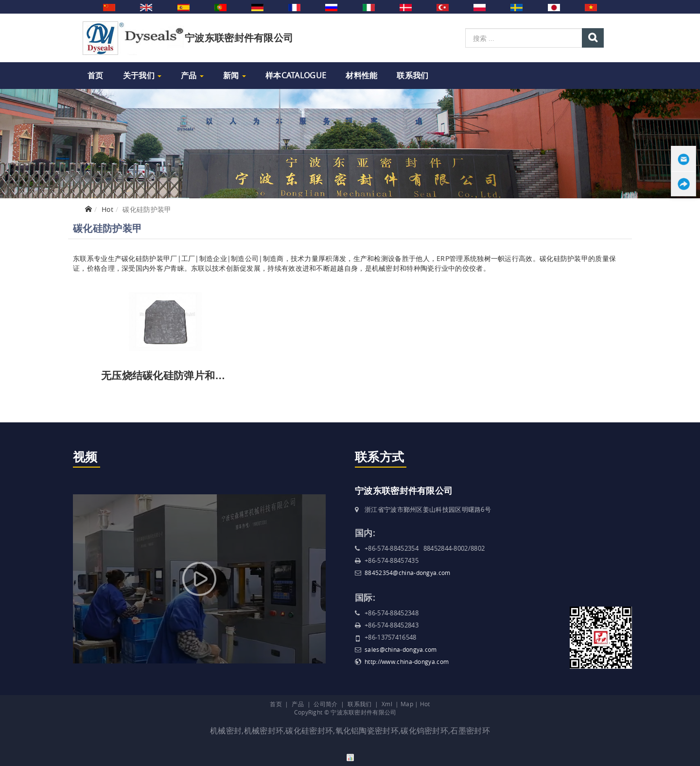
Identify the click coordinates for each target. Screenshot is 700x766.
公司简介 (325, 704)
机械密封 (226, 731)
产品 (192, 75)
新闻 (235, 75)
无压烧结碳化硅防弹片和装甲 (168, 375)
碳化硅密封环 (309, 731)
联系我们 (412, 75)
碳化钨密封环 (424, 731)
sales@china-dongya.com (401, 649)
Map (407, 704)
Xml (387, 704)
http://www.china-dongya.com (407, 662)
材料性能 (361, 75)
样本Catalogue (296, 75)
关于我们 (142, 75)
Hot (107, 209)
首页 (96, 75)
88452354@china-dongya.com (408, 573)
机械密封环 (264, 731)
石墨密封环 (470, 731)
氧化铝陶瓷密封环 (367, 731)
